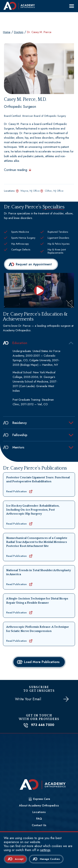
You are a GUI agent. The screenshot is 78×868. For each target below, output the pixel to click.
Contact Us (39, 825)
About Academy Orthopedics (39, 805)
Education (15, 343)
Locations (39, 812)
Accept (19, 859)
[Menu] (72, 6)
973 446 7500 (39, 725)
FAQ (39, 819)
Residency (15, 423)
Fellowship (15, 435)
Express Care (42, 799)
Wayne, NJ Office (30, 191)
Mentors (14, 447)
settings (45, 850)
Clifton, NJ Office (54, 191)
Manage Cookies (50, 859)
